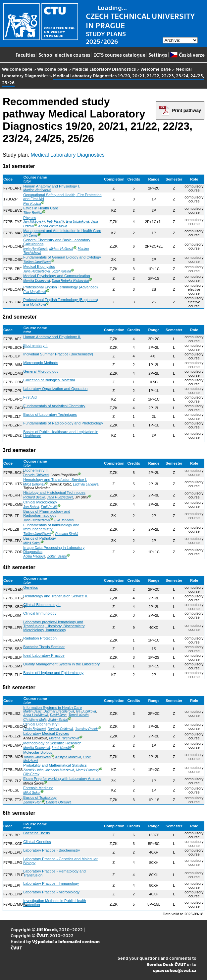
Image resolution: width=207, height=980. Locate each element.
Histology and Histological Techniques (54, 492)
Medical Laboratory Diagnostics (104, 69)
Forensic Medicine (38, 788)
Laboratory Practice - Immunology (51, 883)
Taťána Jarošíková (37, 262)
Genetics (30, 587)
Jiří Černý (30, 235)
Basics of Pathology (39, 538)
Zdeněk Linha (33, 770)
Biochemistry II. (36, 470)
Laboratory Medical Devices (46, 733)
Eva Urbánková (78, 222)
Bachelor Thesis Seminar (44, 647)
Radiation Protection (40, 638)
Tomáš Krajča (78, 715)
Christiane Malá (35, 720)
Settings (158, 55)
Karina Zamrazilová (53, 226)
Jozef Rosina (61, 271)
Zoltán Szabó (57, 557)
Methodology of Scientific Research (52, 743)
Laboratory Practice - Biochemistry (52, 850)
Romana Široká (67, 534)
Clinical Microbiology (40, 502)
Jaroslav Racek (86, 729)
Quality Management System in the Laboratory (61, 664)
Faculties (26, 55)
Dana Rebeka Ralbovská (71, 281)
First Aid (30, 397)
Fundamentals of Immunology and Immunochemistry (51, 527)
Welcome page (17, 69)
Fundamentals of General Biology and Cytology (62, 257)
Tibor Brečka (33, 213)
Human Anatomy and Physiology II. (52, 337)
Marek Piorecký (87, 770)
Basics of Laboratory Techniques (50, 415)
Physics (30, 218)
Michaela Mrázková (60, 770)
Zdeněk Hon (32, 802)
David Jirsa (58, 715)
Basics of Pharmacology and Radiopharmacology (47, 513)
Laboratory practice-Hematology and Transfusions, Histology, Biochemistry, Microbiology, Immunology (54, 626)
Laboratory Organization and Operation (55, 389)
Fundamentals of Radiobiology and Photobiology (63, 423)
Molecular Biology (38, 752)
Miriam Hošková (61, 249)
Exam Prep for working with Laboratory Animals (62, 779)
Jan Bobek (31, 507)
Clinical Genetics (37, 842)
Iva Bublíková (86, 711)
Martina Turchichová (64, 739)
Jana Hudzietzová (36, 271)
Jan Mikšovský (34, 222)
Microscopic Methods (41, 363)
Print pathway (187, 110)
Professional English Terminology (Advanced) (60, 287)
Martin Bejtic (32, 711)
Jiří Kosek (47, 929)
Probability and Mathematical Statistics (55, 765)
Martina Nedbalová (37, 190)
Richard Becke (34, 498)
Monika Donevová (37, 281)
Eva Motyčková (34, 292)
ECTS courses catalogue (119, 55)
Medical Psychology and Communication (56, 276)
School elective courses (64, 55)
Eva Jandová (64, 521)
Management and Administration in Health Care (62, 231)
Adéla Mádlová (34, 557)
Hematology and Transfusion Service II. (55, 596)
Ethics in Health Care (41, 208)
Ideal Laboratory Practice (44, 655)
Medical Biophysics (39, 266)
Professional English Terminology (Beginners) (61, 300)
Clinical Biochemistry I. (42, 605)
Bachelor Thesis (36, 833)
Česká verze (187, 55)
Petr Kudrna (32, 204)
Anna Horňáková (36, 715)
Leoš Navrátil (62, 748)
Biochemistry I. (35, 345)
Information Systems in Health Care (52, 708)
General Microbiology (41, 371)
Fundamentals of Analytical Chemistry (54, 406)
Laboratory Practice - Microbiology (51, 892)
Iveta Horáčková (35, 249)
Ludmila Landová (86, 484)
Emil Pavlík (49, 507)
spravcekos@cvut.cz (175, 970)
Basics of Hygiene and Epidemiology (53, 673)
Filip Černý (31, 774)
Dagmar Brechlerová (59, 711)
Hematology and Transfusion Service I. (55, 480)
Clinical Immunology (40, 613)
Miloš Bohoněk (34, 484)
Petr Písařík (55, 222)
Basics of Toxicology (40, 797)
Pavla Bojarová (34, 729)
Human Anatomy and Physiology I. (52, 186)
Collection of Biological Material (49, 380)
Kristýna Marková (68, 757)
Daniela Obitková (36, 475)
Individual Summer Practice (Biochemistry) (58, 354)
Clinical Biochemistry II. (42, 724)
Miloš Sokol (32, 543)
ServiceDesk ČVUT (166, 964)
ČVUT (42, 935)
